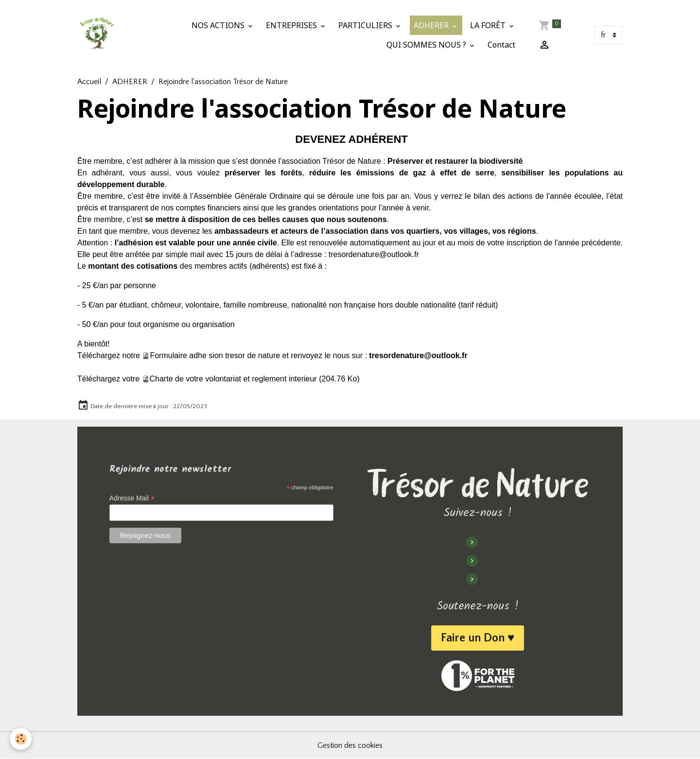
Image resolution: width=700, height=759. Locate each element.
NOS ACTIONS (219, 25)
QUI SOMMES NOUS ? (427, 45)
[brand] (96, 35)
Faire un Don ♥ (478, 638)
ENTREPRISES (292, 25)
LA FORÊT (489, 25)
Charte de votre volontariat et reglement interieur (233, 379)
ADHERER (432, 25)
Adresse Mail (132, 498)
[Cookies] (21, 739)
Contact (501, 45)
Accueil (89, 82)
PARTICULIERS (366, 25)
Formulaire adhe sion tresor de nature (215, 355)
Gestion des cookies (350, 745)
